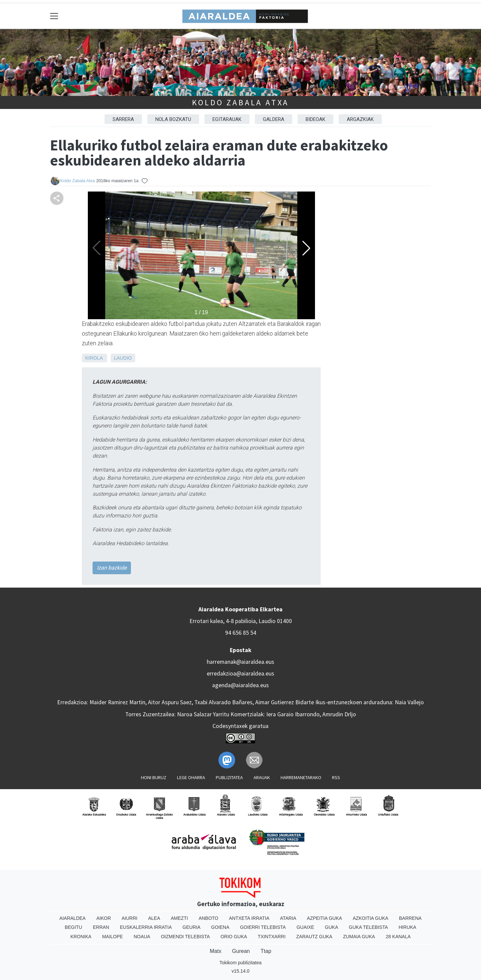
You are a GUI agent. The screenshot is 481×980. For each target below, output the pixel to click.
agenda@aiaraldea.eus (240, 685)
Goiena (220, 927)
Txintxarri (272, 937)
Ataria (288, 918)
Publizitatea (229, 777)
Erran (101, 927)
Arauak (262, 777)
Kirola (94, 358)
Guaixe (305, 927)
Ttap (266, 951)
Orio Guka (234, 937)
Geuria (191, 927)
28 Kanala (398, 937)
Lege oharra (191, 777)
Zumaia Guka (359, 937)
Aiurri (129, 918)
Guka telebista (368, 927)
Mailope (113, 937)
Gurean (241, 951)
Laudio (123, 358)
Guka (332, 927)
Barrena (410, 918)
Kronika (81, 937)
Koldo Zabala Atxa (241, 102)
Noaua (142, 937)
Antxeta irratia (249, 918)
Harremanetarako (301, 777)
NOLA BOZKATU (173, 119)
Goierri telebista (263, 927)
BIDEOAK (315, 119)
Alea (154, 918)
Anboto (209, 918)
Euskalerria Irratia (146, 927)
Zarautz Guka (314, 937)
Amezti (179, 918)
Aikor (104, 918)
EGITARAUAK (227, 119)
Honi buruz (154, 777)
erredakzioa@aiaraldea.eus (240, 673)
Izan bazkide (112, 568)
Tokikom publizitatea (240, 963)
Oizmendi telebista (186, 937)
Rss (336, 777)
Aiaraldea (73, 918)
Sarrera (123, 119)
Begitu (73, 927)
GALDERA (274, 119)
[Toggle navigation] (54, 16)
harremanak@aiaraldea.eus (240, 662)
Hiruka (407, 927)
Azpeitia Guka (325, 918)
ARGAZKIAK (360, 119)
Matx (216, 951)
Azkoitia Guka (371, 918)
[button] (306, 248)
